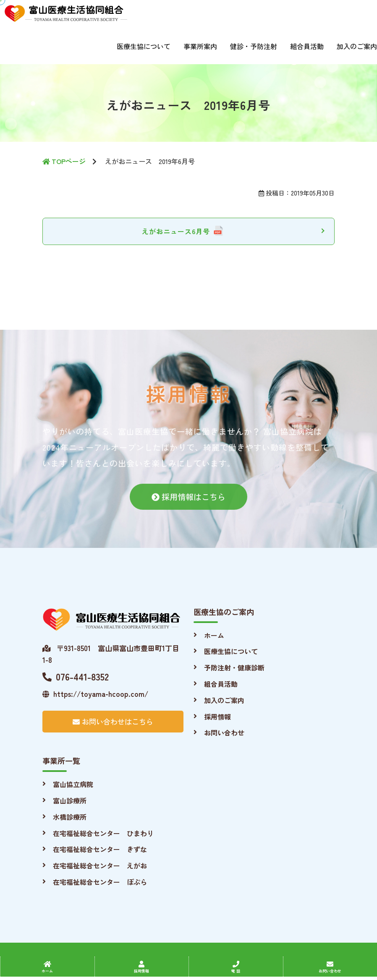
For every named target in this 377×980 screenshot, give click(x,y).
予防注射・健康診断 (234, 667)
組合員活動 (307, 46)
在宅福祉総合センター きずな (100, 849)
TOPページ (64, 161)
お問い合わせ (224, 732)
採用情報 (217, 717)
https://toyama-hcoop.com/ (95, 694)
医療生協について (144, 46)
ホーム (214, 635)
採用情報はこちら (188, 503)
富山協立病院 (73, 784)
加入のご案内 (357, 46)
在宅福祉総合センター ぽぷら (100, 882)
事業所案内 (200, 46)
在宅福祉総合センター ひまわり (103, 833)
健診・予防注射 (254, 46)
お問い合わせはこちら (113, 721)
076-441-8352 (76, 676)
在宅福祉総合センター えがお (100, 865)
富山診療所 (70, 800)
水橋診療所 (70, 817)
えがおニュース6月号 (176, 231)
